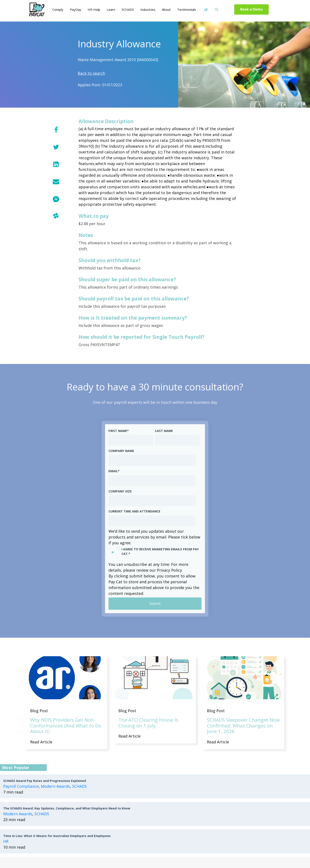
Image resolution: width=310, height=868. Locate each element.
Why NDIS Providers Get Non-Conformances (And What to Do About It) (66, 726)
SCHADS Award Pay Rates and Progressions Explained (45, 781)
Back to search (91, 73)
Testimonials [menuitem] (187, 9)
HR (6, 842)
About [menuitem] (166, 9)
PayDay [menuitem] (75, 9)
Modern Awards (55, 786)
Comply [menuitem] (58, 9)
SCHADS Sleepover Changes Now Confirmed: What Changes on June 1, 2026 (243, 726)
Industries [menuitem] (148, 9)
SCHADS (79, 786)
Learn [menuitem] (111, 9)
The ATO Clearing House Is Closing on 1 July (148, 723)
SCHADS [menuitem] (128, 9)
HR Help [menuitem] (94, 9)
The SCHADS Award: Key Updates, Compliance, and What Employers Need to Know (67, 808)
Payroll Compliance (21, 786)
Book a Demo (252, 9)
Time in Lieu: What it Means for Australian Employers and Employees (57, 836)
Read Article (41, 742)
